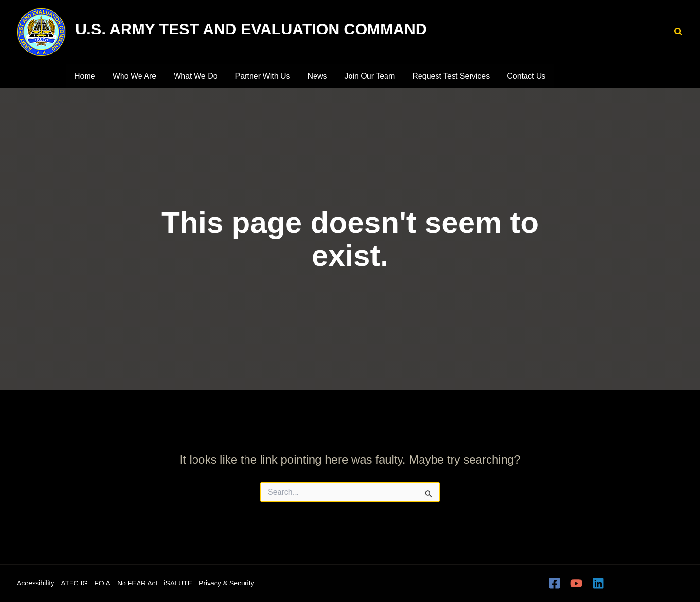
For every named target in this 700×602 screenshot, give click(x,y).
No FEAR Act (137, 583)
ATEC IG (74, 583)
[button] (679, 32)
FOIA (102, 583)
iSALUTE (178, 583)
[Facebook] (554, 583)
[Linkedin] (598, 583)
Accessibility (35, 583)
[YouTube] (576, 583)
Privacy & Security (227, 583)
